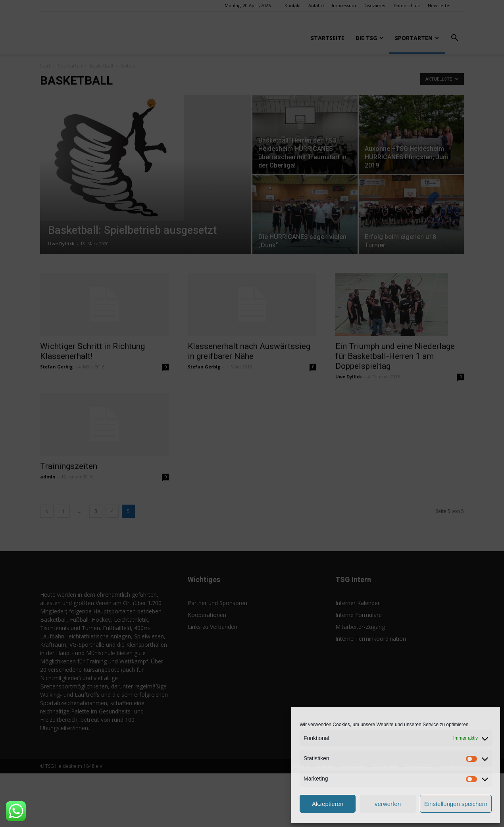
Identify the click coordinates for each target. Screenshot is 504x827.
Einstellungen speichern (456, 804)
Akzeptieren (328, 804)
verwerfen (388, 804)
